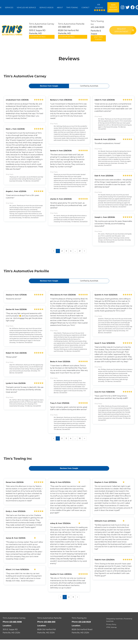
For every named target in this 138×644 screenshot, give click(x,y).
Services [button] (9, 8)
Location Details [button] (38, 37)
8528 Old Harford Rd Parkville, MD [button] (68, 32)
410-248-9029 (85, 622)
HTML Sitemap (111, 627)
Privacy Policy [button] (111, 624)
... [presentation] (75, 251)
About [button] (60, 8)
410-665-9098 (15, 622)
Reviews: (100, 7)
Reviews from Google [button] (49, 86)
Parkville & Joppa (96, 32)
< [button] (54, 251)
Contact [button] (85, 8)
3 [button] (66, 251)
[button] (123, 7)
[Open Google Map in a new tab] (17, 631)
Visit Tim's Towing (98, 38)
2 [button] (62, 251)
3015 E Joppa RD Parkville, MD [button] (37, 32)
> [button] (84, 251)
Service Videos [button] (46, 8)
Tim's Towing (72, 8)
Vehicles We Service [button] (26, 8)
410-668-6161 (50, 622)
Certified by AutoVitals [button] (89, 86)
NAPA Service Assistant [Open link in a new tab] (113, 7)
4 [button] (71, 251)
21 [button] (80, 251)
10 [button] (80, 438)
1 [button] (58, 251)
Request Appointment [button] (124, 30)
